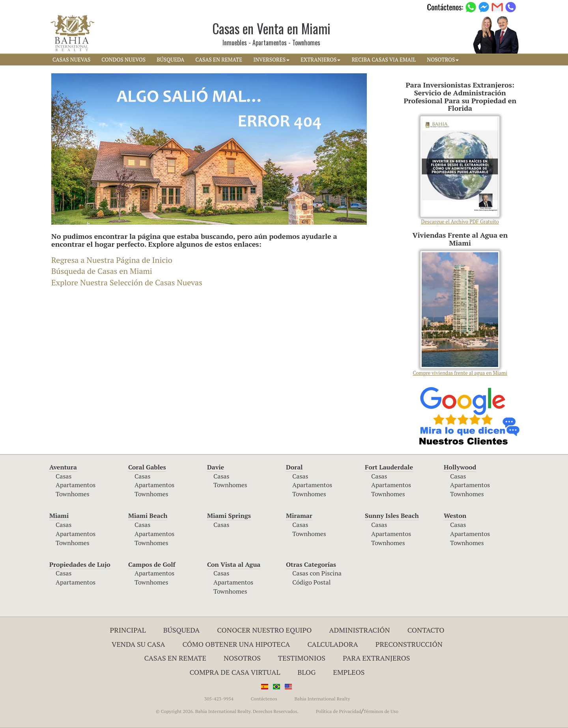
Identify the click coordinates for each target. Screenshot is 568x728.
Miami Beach (148, 516)
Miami (59, 516)
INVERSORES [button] (271, 60)
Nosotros (242, 658)
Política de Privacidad (339, 711)
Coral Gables (147, 467)
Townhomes (73, 494)
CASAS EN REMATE (219, 60)
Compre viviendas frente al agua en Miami (460, 314)
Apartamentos (76, 485)
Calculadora (333, 644)
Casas (64, 476)
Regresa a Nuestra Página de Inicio (112, 260)
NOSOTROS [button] (443, 60)
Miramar (299, 516)
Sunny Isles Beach (392, 516)
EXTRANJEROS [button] (320, 60)
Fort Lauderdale (389, 467)
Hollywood (460, 467)
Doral (294, 467)
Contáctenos (264, 699)
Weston (455, 516)
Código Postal (311, 582)
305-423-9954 (219, 699)
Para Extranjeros (376, 658)
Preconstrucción (409, 644)
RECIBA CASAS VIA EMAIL (384, 60)
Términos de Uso (381, 711)
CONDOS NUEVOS (123, 60)
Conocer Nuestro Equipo (264, 630)
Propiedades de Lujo (80, 564)
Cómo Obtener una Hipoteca (236, 644)
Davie (216, 467)
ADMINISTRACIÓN (360, 630)
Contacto (426, 630)
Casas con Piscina (317, 573)
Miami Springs (229, 516)
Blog (306, 672)
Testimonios (302, 658)
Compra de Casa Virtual (235, 672)
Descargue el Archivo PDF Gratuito (460, 170)
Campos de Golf (152, 564)
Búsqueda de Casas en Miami (102, 271)
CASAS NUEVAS (71, 60)
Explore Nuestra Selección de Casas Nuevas (127, 282)
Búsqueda (182, 630)
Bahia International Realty (322, 699)
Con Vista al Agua (234, 564)
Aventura (63, 467)
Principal (128, 630)
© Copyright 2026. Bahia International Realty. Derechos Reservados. (227, 711)
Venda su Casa (138, 644)
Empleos (349, 672)
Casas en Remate (175, 658)
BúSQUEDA (170, 60)
